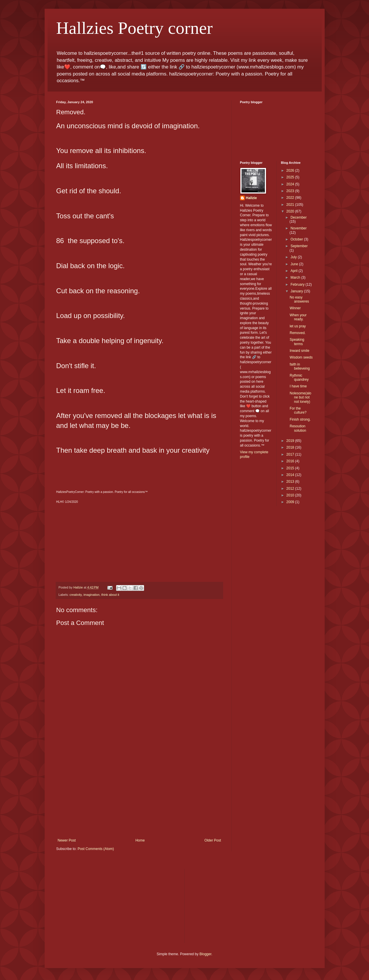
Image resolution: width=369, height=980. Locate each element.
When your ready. (298, 317)
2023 (291, 191)
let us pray (298, 326)
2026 (291, 171)
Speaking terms (297, 342)
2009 (291, 502)
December (299, 217)
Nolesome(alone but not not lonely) (300, 397)
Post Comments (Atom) (96, 849)
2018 (291, 447)
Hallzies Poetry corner (134, 28)
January (297, 291)
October (297, 239)
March (296, 278)
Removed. (298, 333)
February (298, 284)
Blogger (206, 954)
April (294, 271)
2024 (291, 184)
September (299, 246)
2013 (291, 482)
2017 (291, 454)
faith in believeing (300, 366)
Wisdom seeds (301, 357)
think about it (110, 595)
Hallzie (251, 198)
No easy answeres (299, 299)
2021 (291, 205)
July (294, 257)
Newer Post (67, 840)
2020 (291, 211)
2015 (291, 468)
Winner (295, 308)
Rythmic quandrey (299, 377)
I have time (298, 386)
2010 (291, 495)
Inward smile (299, 351)
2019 (291, 441)
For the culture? (298, 410)
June (295, 264)
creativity (76, 595)
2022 (291, 198)
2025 (291, 177)
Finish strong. (300, 419)
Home (140, 840)
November (299, 228)
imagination (91, 595)
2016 (291, 461)
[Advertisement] (139, 795)
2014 (291, 475)
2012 (291, 489)
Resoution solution (298, 428)
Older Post (213, 840)
